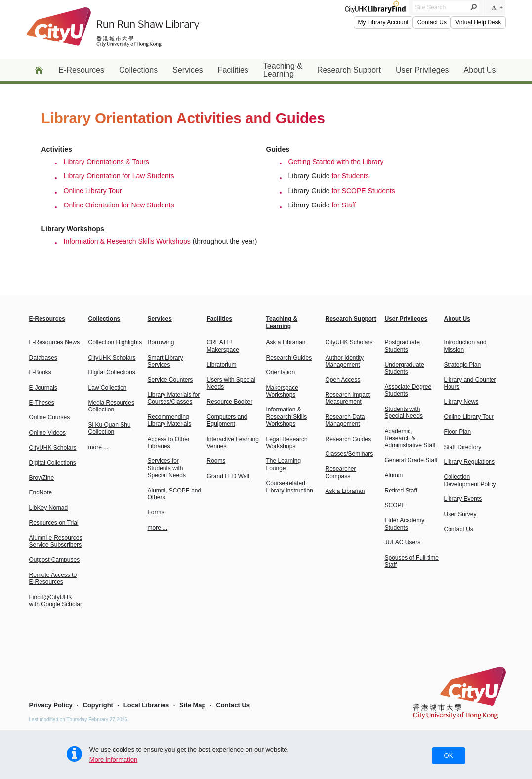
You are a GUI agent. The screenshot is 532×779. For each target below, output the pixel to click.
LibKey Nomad (49, 508)
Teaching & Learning (283, 70)
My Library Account (383, 22)
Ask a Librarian (286, 342)
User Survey (460, 514)
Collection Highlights (115, 342)
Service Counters (170, 380)
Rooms (216, 461)
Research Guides (289, 358)
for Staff (344, 205)
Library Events (463, 499)
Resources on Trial (54, 523)
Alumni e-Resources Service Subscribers (56, 541)
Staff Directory (463, 447)
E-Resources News (55, 342)
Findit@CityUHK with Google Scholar (56, 601)
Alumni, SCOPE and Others (175, 494)
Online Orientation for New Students (119, 205)
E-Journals (43, 388)
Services (187, 70)
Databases (43, 358)
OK (449, 756)
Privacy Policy (51, 705)
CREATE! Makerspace (223, 346)
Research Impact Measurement (348, 398)
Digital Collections (53, 463)
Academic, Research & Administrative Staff (410, 438)
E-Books (40, 372)
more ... (99, 447)
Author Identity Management (345, 361)
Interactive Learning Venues (233, 443)
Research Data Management (345, 420)
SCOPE (395, 505)
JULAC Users (403, 542)
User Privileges (422, 70)
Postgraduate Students (402, 346)
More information (114, 759)
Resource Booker (230, 402)
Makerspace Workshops (282, 391)
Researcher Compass (341, 472)
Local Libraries (146, 705)
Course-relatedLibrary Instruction (290, 487)
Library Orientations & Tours (106, 162)
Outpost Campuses (55, 560)
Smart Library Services (165, 361)
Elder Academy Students (405, 524)
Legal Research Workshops (287, 443)
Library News (461, 402)
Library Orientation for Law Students (119, 176)
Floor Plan (458, 432)
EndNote (41, 492)
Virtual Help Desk (478, 22)
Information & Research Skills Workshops (127, 241)
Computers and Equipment (227, 420)
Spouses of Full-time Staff (412, 561)
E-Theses (42, 403)
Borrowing (161, 342)
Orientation (281, 372)
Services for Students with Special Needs (167, 468)
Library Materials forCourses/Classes (174, 398)
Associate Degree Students (408, 390)
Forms (156, 512)
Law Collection (108, 388)
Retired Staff (401, 491)
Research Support (349, 70)
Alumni (394, 475)
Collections (138, 70)
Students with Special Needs (404, 412)
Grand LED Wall (228, 476)
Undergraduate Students (405, 368)
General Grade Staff (411, 460)
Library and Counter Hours (470, 383)
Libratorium (222, 365)
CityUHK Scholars (53, 448)
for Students (350, 176)
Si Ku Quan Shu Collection (110, 428)
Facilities (233, 70)
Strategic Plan (463, 365)
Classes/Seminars (349, 454)
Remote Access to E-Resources (53, 578)
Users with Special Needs (231, 383)
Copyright (98, 705)
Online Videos (48, 433)
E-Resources (82, 70)
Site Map (192, 705)
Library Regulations (470, 462)
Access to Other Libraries (169, 443)
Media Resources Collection (111, 406)
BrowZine (42, 478)
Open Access (343, 380)
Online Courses (50, 417)
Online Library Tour (93, 191)
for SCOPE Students (363, 191)
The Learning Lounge (284, 464)
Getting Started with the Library (336, 162)
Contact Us (432, 22)
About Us (480, 70)
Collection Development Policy (470, 480)
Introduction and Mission (465, 346)
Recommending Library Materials (170, 420)
